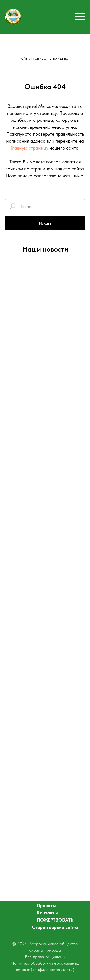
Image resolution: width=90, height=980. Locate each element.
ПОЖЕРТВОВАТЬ (55, 920)
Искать (45, 223)
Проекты (46, 905)
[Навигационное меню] (80, 17)
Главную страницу (29, 148)
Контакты (47, 913)
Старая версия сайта (55, 927)
